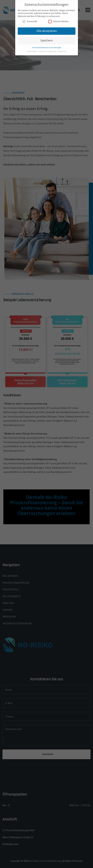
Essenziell (30, 19)
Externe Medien (58, 19)
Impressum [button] (62, 49)
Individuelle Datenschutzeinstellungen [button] (47, 45)
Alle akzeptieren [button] (47, 29)
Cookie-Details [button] (32, 49)
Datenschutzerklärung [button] (48, 49)
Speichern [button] (46, 38)
